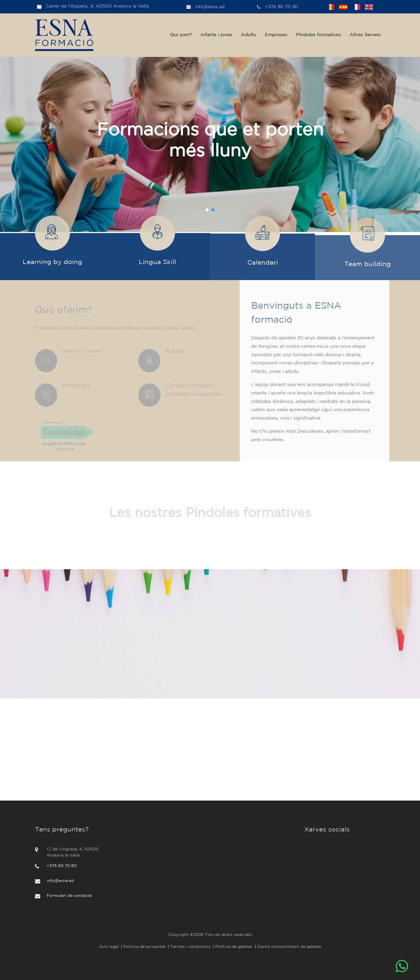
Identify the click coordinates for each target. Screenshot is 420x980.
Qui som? (181, 35)
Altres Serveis (365, 35)
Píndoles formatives (318, 35)
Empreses (276, 35)
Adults (249, 35)
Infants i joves (216, 35)
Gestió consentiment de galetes (289, 947)
